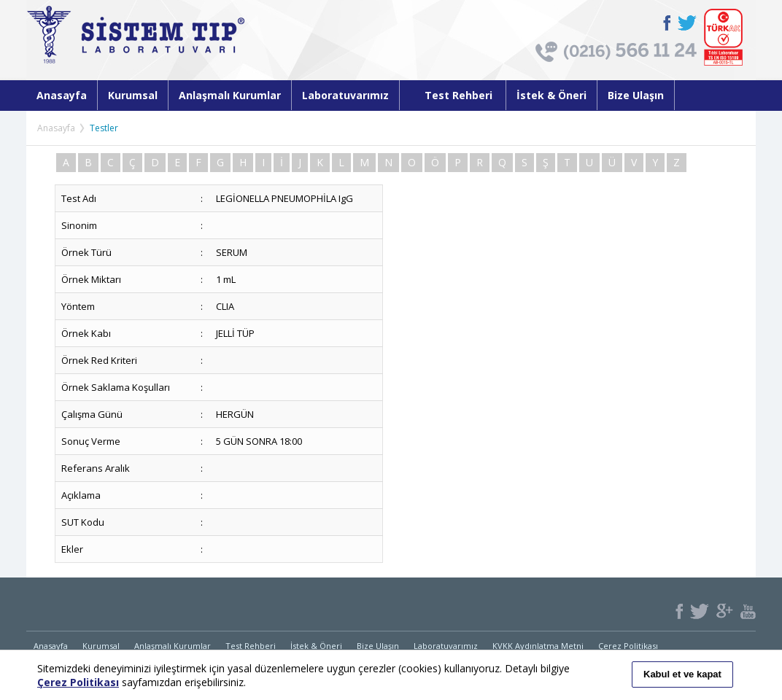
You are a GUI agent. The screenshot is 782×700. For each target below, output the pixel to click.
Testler (104, 128)
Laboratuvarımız (345, 95)
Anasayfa (62, 95)
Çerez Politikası (628, 646)
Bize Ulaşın (636, 95)
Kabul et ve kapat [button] (682, 674)
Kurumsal (133, 95)
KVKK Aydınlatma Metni (538, 646)
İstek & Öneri (551, 95)
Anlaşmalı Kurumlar (230, 95)
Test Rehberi (453, 95)
